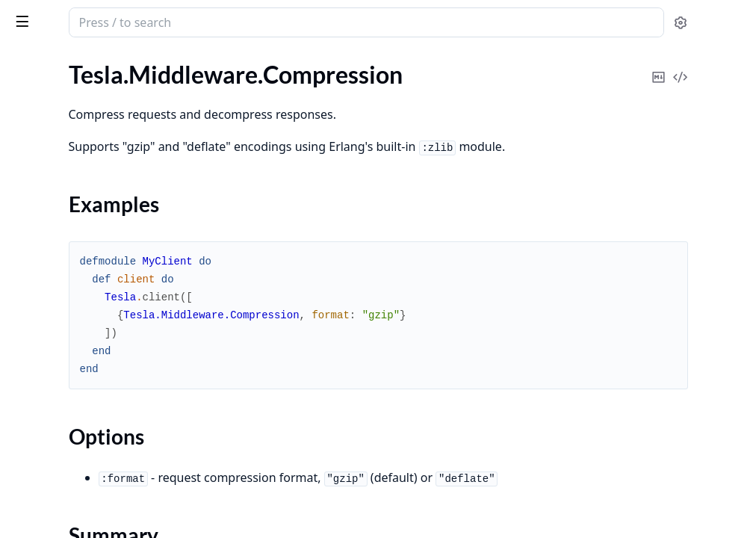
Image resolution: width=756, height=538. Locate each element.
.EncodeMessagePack (66, 368)
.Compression (46, 118)
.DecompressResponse (69, 287)
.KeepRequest (46, 489)
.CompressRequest (59, 98)
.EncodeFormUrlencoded (74, 328)
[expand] (209, 80)
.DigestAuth (41, 307)
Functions (52, 180)
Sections (48, 144)
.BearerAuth (42, 77)
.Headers (33, 449)
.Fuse (24, 429)
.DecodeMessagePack (66, 247)
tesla (68, 16)
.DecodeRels (42, 267)
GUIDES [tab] (30, 64)
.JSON (27, 469)
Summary (50, 162)
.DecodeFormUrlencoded (75, 207)
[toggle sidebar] (205, 21)
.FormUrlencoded (55, 408)
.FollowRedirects (53, 388)
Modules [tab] (96, 64)
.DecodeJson (43, 227)
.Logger (29, 509)
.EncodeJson (43, 348)
